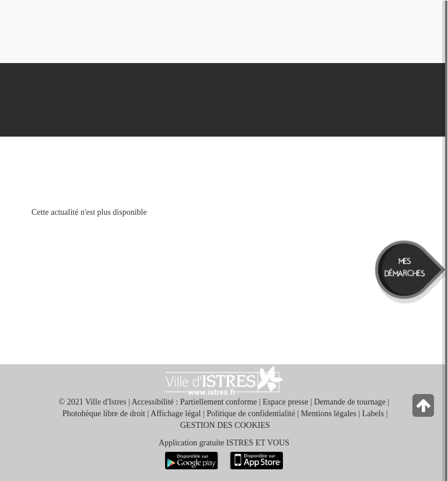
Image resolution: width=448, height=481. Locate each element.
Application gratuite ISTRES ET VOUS (224, 443)
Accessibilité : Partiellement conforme (195, 402)
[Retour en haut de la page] (424, 408)
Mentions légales (329, 414)
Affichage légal (176, 414)
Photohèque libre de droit (104, 414)
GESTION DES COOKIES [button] (225, 425)
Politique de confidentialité (251, 414)
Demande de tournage (350, 402)
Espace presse (285, 402)
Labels (373, 414)
